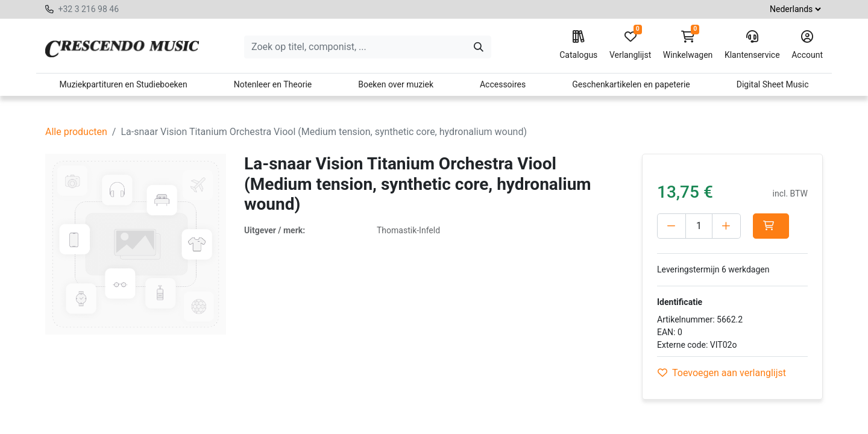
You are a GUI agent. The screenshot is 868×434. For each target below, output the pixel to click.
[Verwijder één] (671, 226)
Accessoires (503, 84)
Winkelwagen (688, 45)
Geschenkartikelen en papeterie (631, 84)
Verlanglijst (630, 45)
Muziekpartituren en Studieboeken (123, 84)
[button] (771, 226)
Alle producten (76, 132)
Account (807, 45)
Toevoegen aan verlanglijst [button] (722, 373)
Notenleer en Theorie (273, 84)
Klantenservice (752, 45)
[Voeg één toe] (726, 226)
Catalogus (578, 45)
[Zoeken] (479, 47)
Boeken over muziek (396, 84)
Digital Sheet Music (773, 84)
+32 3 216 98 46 (88, 9)
